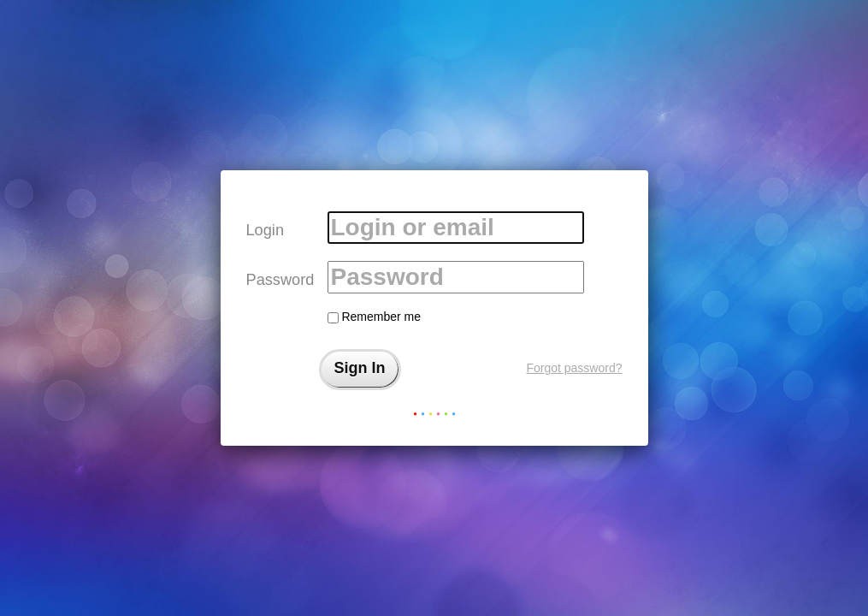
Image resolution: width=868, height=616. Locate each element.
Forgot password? (574, 368)
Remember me (374, 317)
